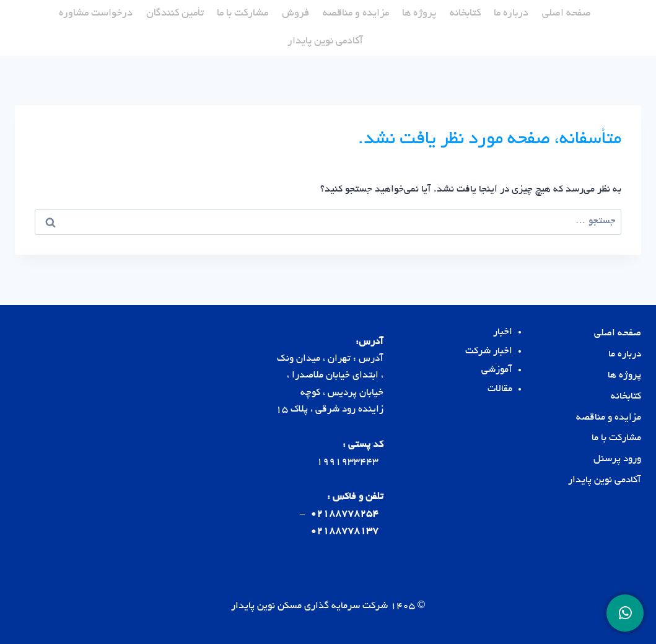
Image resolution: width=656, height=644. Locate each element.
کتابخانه (465, 14)
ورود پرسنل (617, 460)
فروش (295, 14)
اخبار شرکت (489, 352)
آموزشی (497, 370)
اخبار (503, 333)
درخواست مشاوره (96, 14)
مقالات (500, 390)
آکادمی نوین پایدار (325, 42)
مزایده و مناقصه (356, 14)
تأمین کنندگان (175, 14)
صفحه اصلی (566, 14)
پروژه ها (419, 14)
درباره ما (511, 14)
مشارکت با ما (243, 14)
